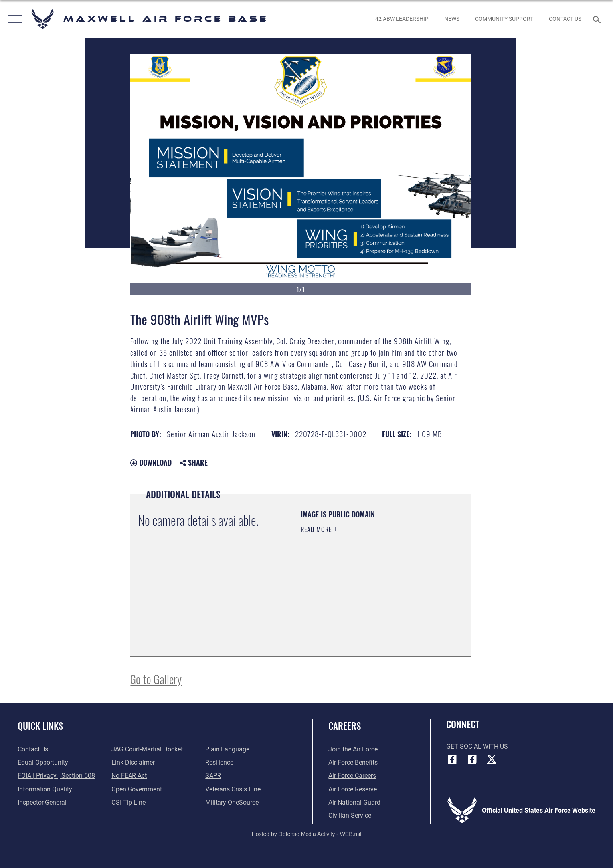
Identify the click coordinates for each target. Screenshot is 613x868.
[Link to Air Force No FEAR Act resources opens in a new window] (129, 776)
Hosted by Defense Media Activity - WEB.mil (307, 834)
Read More (317, 529)
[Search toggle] (598, 19)
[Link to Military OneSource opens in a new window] (232, 802)
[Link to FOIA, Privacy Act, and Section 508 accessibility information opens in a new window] (56, 776)
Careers (345, 726)
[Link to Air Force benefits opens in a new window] (353, 762)
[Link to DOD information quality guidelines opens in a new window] (45, 789)
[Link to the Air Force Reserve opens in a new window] (353, 789)
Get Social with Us (477, 746)
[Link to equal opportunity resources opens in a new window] (43, 762)
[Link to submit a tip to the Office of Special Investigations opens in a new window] (129, 802)
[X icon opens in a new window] (492, 759)
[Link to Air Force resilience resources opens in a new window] (219, 762)
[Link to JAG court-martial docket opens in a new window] (147, 749)
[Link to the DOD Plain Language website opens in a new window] (227, 749)
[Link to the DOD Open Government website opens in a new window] (137, 789)
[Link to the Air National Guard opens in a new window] (354, 802)
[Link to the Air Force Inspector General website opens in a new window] (42, 802)
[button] (13, 19)
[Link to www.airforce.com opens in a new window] (353, 749)
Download (151, 462)
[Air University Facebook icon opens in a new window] (472, 759)
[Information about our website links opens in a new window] (133, 762)
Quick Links (40, 726)
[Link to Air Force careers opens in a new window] (352, 776)
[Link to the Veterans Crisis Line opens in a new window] (233, 789)
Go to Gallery (156, 679)
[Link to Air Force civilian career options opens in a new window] (350, 815)
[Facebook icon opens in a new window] (452, 759)
